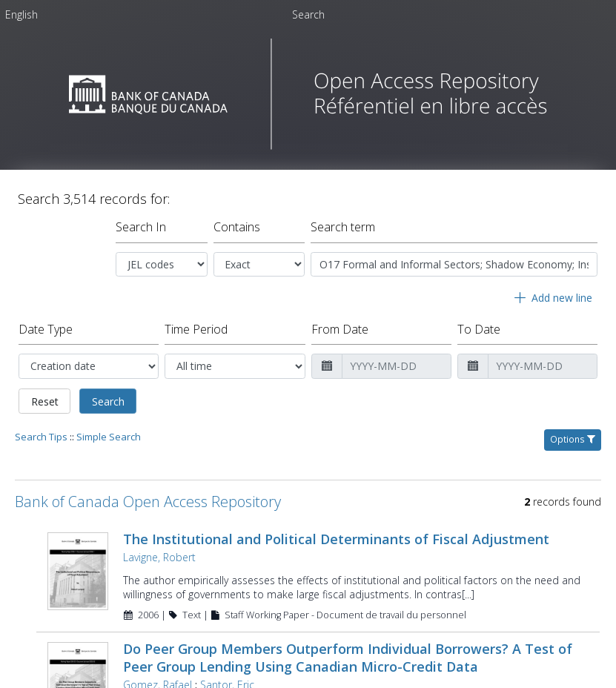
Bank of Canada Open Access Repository (148, 502)
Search (108, 401)
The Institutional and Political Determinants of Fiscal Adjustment (336, 539)
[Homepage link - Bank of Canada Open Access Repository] (308, 146)
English (21, 14)
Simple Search (109, 437)
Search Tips (41, 437)
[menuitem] (21, 17)
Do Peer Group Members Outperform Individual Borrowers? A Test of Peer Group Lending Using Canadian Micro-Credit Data (348, 658)
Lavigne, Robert (159, 557)
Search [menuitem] (308, 14)
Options (573, 439)
